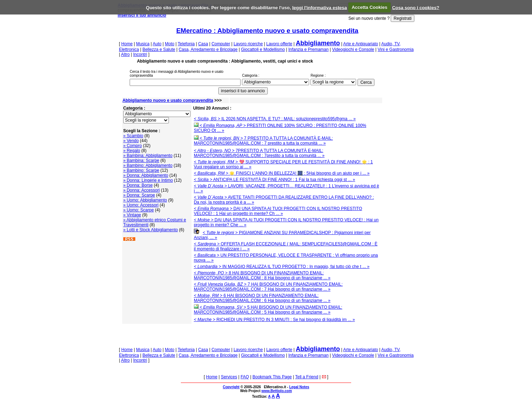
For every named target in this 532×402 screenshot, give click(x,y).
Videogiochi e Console (353, 49)
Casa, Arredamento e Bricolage (208, 49)
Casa (203, 44)
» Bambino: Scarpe (141, 170)
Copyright (231, 387)
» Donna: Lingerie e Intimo (148, 180)
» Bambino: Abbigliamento (148, 165)
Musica (143, 44)
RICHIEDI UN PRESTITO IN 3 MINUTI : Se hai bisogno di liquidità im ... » (274, 320)
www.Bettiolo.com (277, 391)
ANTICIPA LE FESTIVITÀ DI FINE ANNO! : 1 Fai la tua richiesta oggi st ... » (275, 180)
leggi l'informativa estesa (320, 7)
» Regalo (132, 151)
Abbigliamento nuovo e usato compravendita (168, 100)
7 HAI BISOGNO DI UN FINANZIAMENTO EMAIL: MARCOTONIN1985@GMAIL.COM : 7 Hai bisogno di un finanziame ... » (268, 287)
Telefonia (186, 44)
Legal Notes (299, 387)
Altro (125, 54)
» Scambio (133, 136)
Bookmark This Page (272, 377)
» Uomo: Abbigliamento (145, 200)
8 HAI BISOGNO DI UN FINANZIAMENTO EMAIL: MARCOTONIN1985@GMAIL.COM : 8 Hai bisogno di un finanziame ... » (262, 275)
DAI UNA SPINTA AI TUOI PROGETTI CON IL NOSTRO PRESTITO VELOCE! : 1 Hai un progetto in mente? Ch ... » (278, 211)
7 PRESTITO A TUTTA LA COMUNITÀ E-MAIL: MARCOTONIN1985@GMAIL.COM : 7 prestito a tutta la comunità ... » (264, 141)
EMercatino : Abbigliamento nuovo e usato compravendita (267, 31)
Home (127, 44)
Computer (221, 44)
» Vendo (131, 141)
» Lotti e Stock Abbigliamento (151, 230)
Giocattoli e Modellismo (263, 49)
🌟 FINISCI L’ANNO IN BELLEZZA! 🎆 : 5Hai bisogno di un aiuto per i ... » (282, 173)
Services (229, 377)
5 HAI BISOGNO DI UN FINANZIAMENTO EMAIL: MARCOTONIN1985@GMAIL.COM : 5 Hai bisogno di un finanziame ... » (268, 310)
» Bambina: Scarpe (141, 161)
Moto (170, 44)
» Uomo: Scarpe (139, 210)
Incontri (140, 54)
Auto (157, 44)
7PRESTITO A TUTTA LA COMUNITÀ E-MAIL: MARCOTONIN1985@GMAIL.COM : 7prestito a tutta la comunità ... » (259, 153)
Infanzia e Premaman (308, 49)
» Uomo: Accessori (141, 205)
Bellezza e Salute (159, 49)
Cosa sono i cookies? (416, 7)
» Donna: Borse (138, 185)
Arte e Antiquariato (360, 44)
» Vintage (132, 215)
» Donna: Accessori (141, 190)
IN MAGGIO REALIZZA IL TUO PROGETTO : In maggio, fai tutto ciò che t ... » (282, 267)
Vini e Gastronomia (396, 49)
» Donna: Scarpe (139, 195)
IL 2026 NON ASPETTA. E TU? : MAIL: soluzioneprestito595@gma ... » (275, 119)
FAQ (245, 377)
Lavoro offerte (279, 44)
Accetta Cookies (369, 7)
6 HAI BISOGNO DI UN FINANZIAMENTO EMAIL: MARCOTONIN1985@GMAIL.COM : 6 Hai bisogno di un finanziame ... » (262, 298)
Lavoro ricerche (248, 44)
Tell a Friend (307, 377)
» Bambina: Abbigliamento (148, 156)
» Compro (133, 146)
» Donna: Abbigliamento (146, 175)
